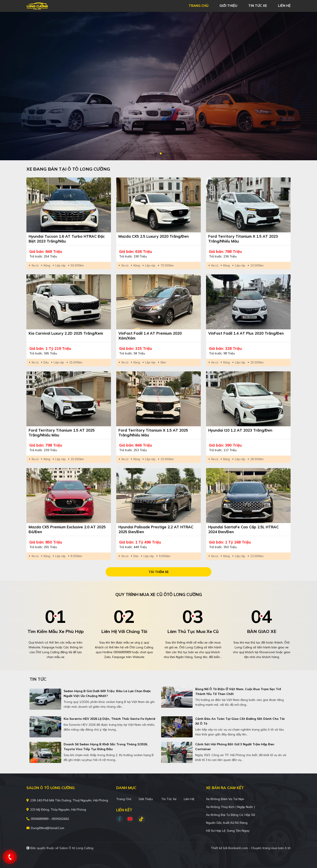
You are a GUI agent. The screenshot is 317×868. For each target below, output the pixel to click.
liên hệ (284, 6)
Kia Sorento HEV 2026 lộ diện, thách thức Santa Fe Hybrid (109, 719)
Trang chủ (124, 799)
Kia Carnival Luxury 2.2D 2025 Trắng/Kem (66, 333)
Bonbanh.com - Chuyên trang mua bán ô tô (259, 848)
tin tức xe (258, 6)
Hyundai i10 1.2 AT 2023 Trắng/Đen (240, 430)
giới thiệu (228, 6)
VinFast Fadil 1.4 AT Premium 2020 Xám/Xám (150, 336)
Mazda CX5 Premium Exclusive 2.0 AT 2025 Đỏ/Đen (67, 529)
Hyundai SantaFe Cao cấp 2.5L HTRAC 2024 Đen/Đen (243, 529)
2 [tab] (161, 154)
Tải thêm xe (159, 572)
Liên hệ (189, 799)
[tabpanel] (158, 86)
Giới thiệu (146, 799)
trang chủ (199, 6)
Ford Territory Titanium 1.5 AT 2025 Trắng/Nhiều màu (62, 433)
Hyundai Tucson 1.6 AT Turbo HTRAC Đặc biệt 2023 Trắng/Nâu (67, 239)
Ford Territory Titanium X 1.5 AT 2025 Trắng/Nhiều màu (153, 433)
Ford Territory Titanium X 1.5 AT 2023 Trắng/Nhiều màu (243, 239)
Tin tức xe (169, 799)
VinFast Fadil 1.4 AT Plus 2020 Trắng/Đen (246, 333)
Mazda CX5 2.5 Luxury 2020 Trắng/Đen (154, 236)
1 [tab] (156, 154)
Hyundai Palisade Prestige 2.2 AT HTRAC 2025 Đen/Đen (156, 529)
